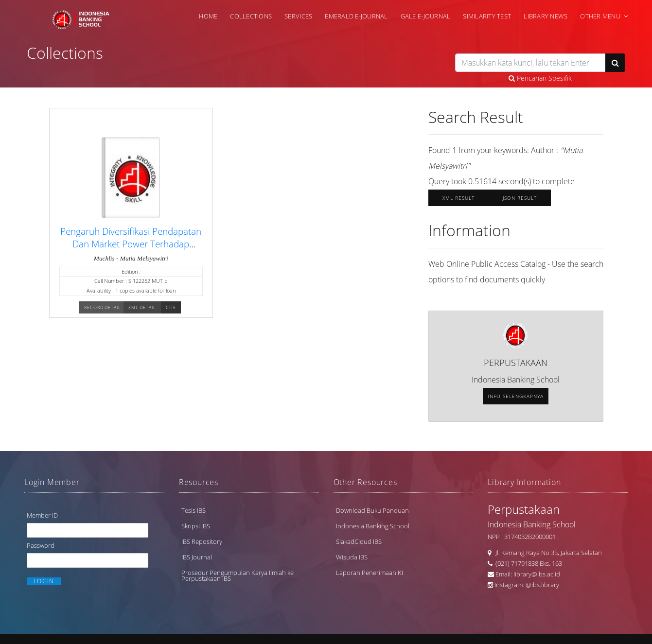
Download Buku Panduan (372, 512)
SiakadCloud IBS (359, 543)
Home (208, 16)
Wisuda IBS (352, 558)
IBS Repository (202, 543)
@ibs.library (542, 586)
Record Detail (103, 310)
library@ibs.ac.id (537, 575)
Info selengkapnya (516, 398)
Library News (546, 16)
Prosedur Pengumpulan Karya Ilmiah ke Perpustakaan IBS (238, 577)
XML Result (458, 200)
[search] (530, 63)
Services (298, 16)
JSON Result (520, 200)
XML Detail (142, 310)
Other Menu (600, 16)
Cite (171, 310)
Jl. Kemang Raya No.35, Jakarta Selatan (546, 554)
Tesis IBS (194, 512)
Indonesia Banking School (373, 527)
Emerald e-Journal (356, 16)
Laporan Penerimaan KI (370, 574)
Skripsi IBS (196, 527)
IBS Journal (197, 558)
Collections (251, 16)
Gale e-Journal (426, 16)
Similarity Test (487, 16)
